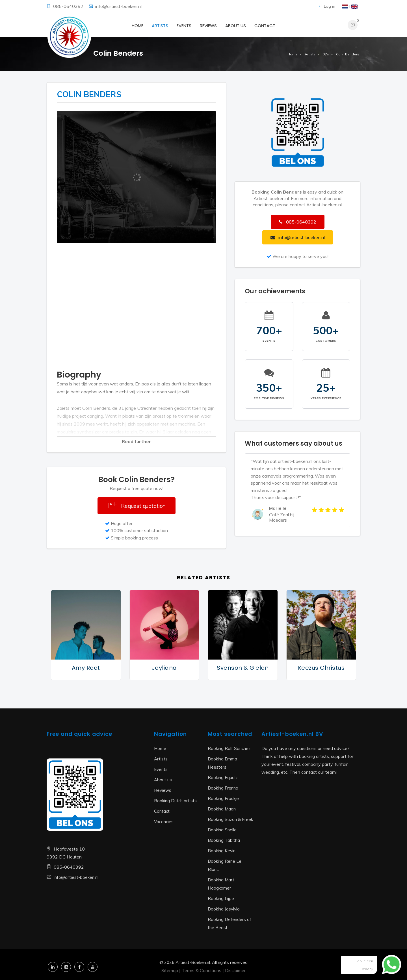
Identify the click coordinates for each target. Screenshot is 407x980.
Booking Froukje (223, 798)
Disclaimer (235, 970)
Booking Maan (222, 809)
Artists (160, 26)
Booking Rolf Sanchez (229, 748)
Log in (326, 6)
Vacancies (164, 822)
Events (184, 26)
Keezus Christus (321, 668)
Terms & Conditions (202, 970)
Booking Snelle (222, 830)
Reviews (208, 26)
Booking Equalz (223, 778)
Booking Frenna (223, 788)
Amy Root (86, 668)
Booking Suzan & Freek (230, 819)
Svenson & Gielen (243, 668)
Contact (265, 26)
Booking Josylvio (224, 909)
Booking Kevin (222, 851)
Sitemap (170, 970)
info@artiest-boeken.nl (118, 6)
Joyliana (164, 668)
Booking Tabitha (224, 840)
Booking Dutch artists (175, 801)
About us (236, 26)
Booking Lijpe (221, 898)
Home (138, 26)
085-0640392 (69, 6)
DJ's (326, 54)
